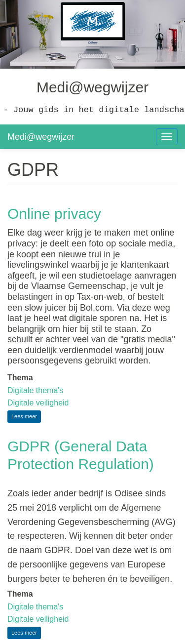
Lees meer (26, 418)
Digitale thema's (35, 390)
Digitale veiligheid (38, 403)
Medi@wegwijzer (41, 137)
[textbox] (92, 533)
